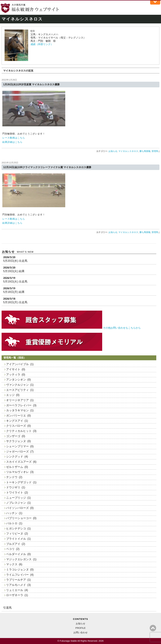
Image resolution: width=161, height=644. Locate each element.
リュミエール (15, 590)
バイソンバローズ (17, 508)
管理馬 (155, 151)
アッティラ (13, 375)
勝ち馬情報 (145, 151)
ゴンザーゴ (13, 436)
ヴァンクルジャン (17, 385)
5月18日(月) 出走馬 (15, 302)
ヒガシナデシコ (16, 529)
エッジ (10, 395)
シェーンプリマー (17, 446)
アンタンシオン (16, 380)
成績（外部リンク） (42, 44)
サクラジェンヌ (16, 441)
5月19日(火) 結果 (14, 271)
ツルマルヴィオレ (17, 472)
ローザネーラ (15, 595)
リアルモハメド (16, 585)
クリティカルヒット (19, 431)
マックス (12, 564)
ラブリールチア (16, 580)
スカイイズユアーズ (19, 462)
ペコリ (10, 549)
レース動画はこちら (14, 138)
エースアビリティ (17, 390)
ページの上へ (153, 628)
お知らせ (113, 151)
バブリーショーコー (19, 518)
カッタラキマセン (17, 410)
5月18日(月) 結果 (14, 292)
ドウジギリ (13, 487)
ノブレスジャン (16, 503)
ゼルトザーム (15, 467)
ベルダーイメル (16, 554)
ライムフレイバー (17, 575)
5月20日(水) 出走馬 (15, 261)
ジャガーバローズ (17, 452)
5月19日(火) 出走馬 (15, 282)
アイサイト (13, 369)
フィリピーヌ (15, 534)
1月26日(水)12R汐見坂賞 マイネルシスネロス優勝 (31, 84)
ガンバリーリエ (16, 416)
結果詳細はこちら (12, 142)
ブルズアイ (13, 544)
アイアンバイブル (17, 364)
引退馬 (7, 608)
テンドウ (12, 477)
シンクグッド (15, 457)
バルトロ (12, 523)
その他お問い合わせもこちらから (122, 328)
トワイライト (15, 493)
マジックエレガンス (19, 559)
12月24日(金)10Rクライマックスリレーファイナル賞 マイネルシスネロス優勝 (47, 167)
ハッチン (12, 513)
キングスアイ (15, 421)
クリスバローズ (16, 426)
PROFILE (81, 628)
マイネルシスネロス (128, 151)
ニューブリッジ (16, 498)
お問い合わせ (80, 632)
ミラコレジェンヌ (17, 570)
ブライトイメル (16, 539)
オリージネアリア (17, 400)
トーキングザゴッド (19, 482)
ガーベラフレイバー (19, 405)
